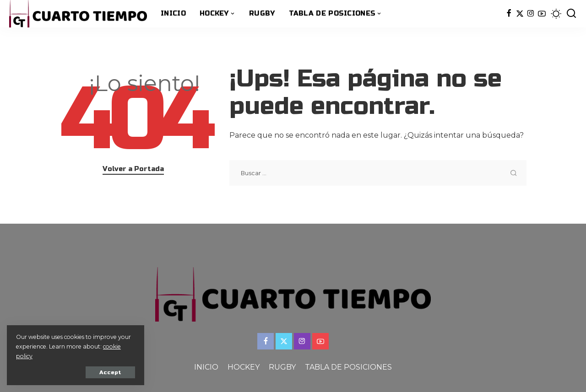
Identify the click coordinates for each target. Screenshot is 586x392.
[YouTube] (542, 14)
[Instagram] (531, 14)
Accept (110, 372)
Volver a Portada (133, 169)
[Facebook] (509, 14)
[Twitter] (520, 14)
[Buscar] (571, 14)
